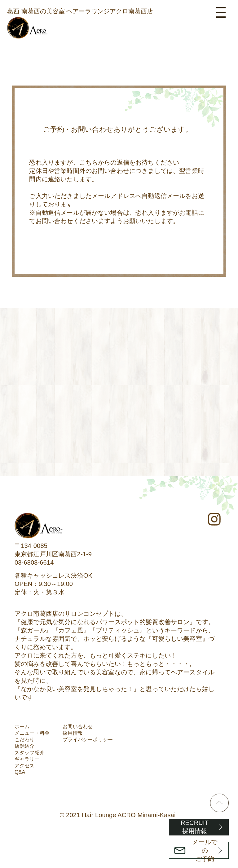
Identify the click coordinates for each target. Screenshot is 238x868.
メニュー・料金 (32, 733)
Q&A (20, 772)
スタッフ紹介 (30, 753)
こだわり (25, 740)
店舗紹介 (25, 746)
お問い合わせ (78, 727)
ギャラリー (27, 759)
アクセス (25, 766)
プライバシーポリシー (88, 740)
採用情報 (73, 733)
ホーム (22, 727)
